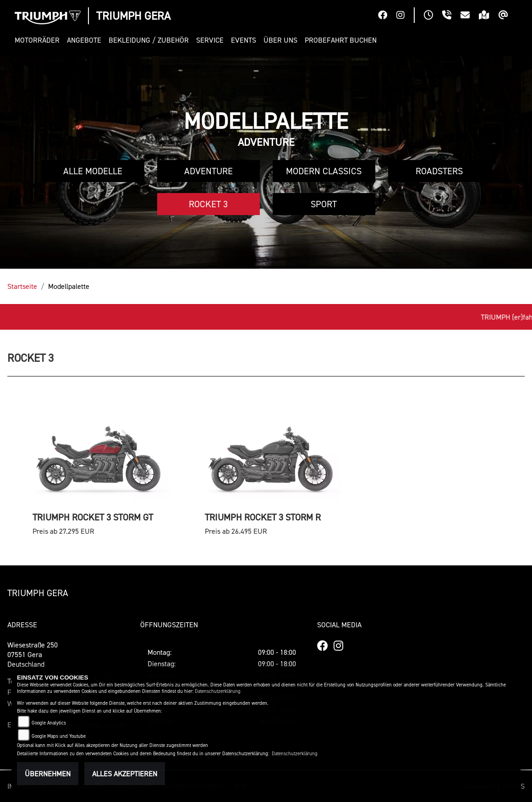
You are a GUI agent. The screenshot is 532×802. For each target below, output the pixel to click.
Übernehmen (48, 774)
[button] (39, 40)
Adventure (208, 171)
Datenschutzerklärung (218, 691)
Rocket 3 (208, 204)
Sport (324, 204)
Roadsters (439, 171)
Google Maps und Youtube (59, 736)
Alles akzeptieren (125, 774)
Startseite (22, 286)
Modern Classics (324, 171)
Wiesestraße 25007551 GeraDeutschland (33, 654)
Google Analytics (49, 723)
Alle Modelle (93, 171)
